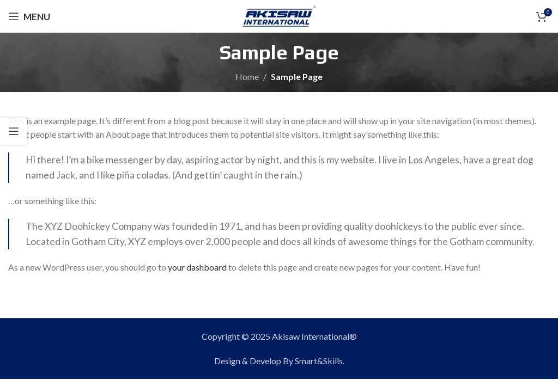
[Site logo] (279, 15)
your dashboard (197, 267)
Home (247, 76)
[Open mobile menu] (29, 16)
